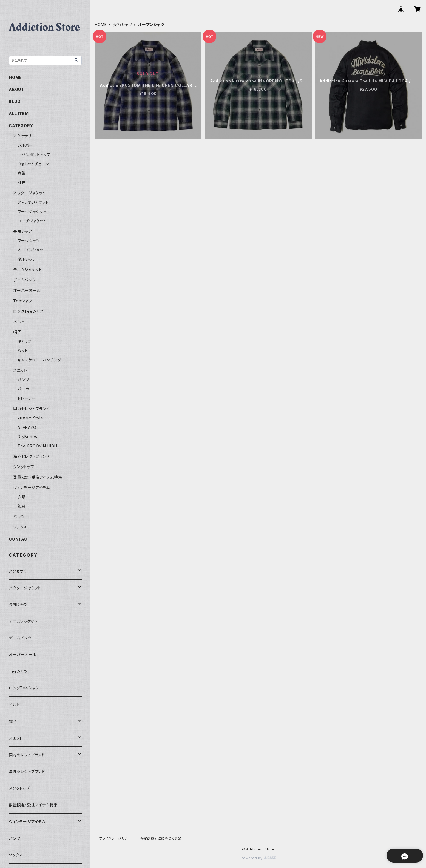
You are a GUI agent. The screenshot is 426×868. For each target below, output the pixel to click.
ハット (23, 351)
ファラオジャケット (33, 202)
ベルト (19, 322)
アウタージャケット (29, 193)
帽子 (17, 332)
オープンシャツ (30, 250)
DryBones (27, 437)
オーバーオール (27, 290)
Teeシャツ (23, 301)
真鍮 (22, 173)
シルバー (25, 145)
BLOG (15, 101)
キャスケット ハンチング (39, 360)
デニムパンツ (25, 280)
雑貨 (22, 506)
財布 (22, 182)
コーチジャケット (32, 221)
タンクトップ (24, 467)
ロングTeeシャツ (28, 311)
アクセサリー (24, 136)
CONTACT (20, 539)
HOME (101, 25)
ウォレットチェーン (33, 164)
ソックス (20, 527)
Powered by (258, 858)
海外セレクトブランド (31, 456)
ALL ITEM (19, 113)
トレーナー (27, 398)
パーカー (25, 389)
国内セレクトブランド (31, 409)
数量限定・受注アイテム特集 (38, 477)
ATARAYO (27, 427)
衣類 (22, 497)
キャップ (25, 341)
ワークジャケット (32, 212)
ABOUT (16, 89)
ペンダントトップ (36, 155)
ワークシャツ (29, 241)
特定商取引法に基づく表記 (161, 838)
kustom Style (30, 418)
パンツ (23, 380)
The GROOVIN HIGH (37, 446)
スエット (20, 370)
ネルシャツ (27, 259)
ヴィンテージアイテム (32, 488)
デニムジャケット (27, 270)
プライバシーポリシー (115, 838)
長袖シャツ (123, 25)
